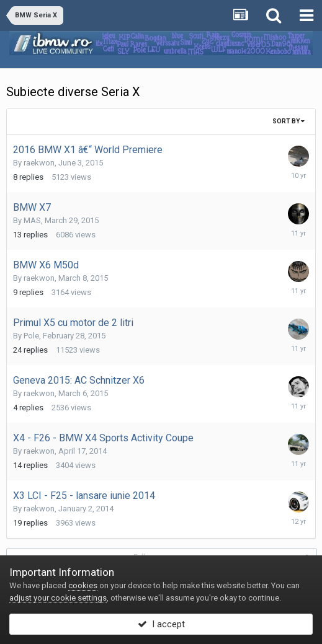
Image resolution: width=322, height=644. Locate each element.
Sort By (288, 121)
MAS (32, 220)
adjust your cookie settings (58, 598)
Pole (31, 336)
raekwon (39, 163)
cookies (83, 585)
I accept (161, 624)
